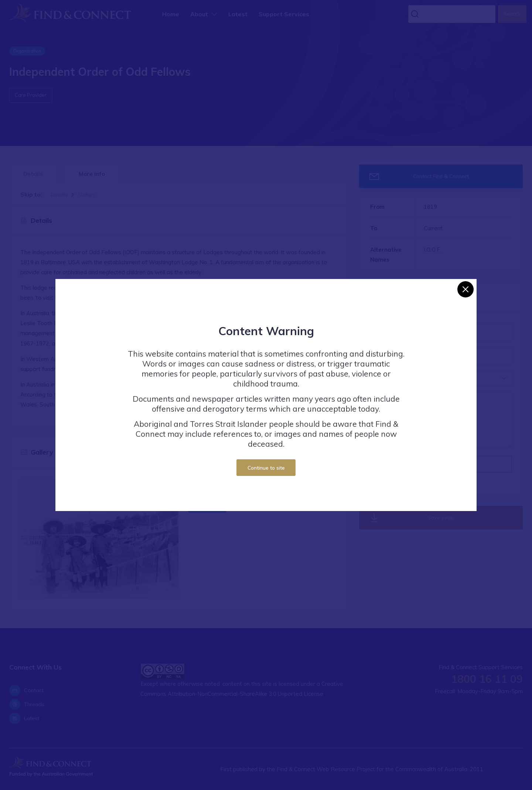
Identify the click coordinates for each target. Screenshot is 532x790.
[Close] (465, 289)
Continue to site (266, 468)
